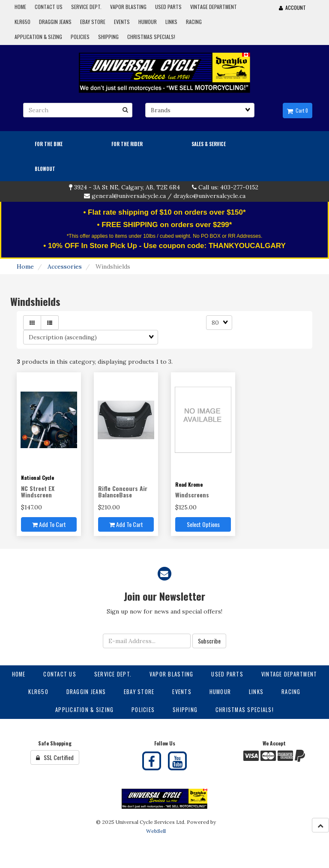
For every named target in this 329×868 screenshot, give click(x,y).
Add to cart (49, 524)
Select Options (203, 524)
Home (25, 266)
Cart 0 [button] (298, 111)
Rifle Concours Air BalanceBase (123, 491)
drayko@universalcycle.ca (209, 196)
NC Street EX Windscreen (38, 491)
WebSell (156, 831)
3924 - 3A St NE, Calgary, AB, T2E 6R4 (127, 187)
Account (292, 7)
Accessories (65, 266)
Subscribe (209, 641)
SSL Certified (55, 757)
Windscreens (192, 495)
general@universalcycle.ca (129, 196)
